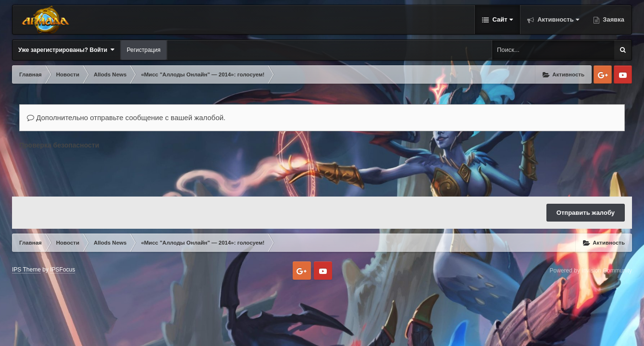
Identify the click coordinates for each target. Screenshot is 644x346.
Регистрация (144, 50)
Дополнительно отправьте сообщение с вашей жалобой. (126, 117)
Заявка (613, 19)
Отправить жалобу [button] (586, 213)
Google (603, 74)
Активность (557, 19)
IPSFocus (62, 270)
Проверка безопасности (59, 145)
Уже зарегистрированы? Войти (66, 50)
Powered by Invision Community (591, 271)
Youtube (623, 74)
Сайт (502, 19)
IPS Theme (26, 270)
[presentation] (92, 171)
